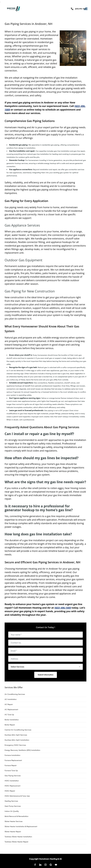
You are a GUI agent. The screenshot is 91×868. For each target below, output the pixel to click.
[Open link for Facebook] (35, 865)
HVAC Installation (12, 781)
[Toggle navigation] (86, 9)
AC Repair (9, 704)
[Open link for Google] (51, 865)
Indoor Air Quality (12, 811)
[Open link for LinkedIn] (40, 865)
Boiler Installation (12, 720)
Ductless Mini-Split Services (16, 735)
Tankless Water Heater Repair (16, 842)
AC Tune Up (9, 715)
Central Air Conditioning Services (18, 730)
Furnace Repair (11, 765)
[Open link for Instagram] (45, 865)
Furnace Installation (12, 755)
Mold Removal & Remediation (16, 816)
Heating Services (11, 801)
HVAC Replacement (13, 786)
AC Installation (11, 699)
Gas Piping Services (13, 776)
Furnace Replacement (13, 760)
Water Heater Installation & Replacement (21, 826)
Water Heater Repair (13, 832)
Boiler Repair (10, 725)
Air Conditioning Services (15, 694)
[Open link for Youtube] (56, 865)
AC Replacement (11, 709)
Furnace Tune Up (11, 771)
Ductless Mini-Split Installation (17, 740)
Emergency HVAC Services (15, 745)
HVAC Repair (10, 791)
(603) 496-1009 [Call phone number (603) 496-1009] (81, 9)
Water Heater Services (14, 821)
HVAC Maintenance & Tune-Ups (17, 796)
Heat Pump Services (13, 806)
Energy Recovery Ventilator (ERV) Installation (22, 750)
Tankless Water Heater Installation (18, 837)
